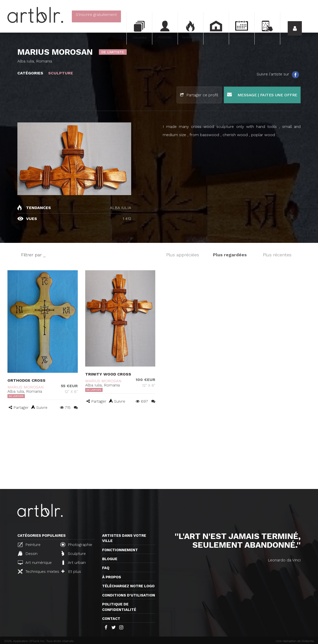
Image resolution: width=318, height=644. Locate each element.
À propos (112, 577)
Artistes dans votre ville (124, 538)
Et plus (71, 571)
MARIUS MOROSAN (26, 387)
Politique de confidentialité (119, 607)
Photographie (76, 544)
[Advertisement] (159, 452)
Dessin (28, 553)
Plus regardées (230, 255)
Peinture (29, 544)
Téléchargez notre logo (128, 586)
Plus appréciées (183, 255)
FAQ (106, 568)
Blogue (110, 559)
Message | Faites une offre (262, 95)
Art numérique (35, 563)
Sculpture (74, 553)
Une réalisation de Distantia (295, 641)
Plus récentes (277, 255)
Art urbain (74, 562)
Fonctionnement (120, 550)
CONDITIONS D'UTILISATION (129, 595)
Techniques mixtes (37, 571)
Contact (111, 619)
